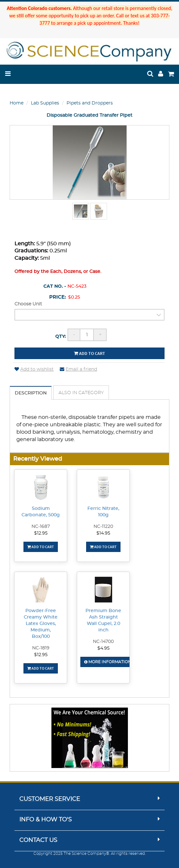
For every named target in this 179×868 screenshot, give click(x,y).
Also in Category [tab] (81, 393)
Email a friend (78, 369)
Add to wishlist (34, 369)
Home (17, 103)
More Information (108, 662)
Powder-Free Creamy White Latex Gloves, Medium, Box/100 (41, 624)
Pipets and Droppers (90, 103)
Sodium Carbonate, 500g (41, 512)
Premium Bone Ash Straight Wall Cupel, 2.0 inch (103, 620)
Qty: (61, 337)
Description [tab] (31, 393)
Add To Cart (41, 547)
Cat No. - (55, 286)
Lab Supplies (45, 103)
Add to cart (89, 353)
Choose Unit (28, 304)
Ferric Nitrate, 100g (103, 512)
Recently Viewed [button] (38, 459)
